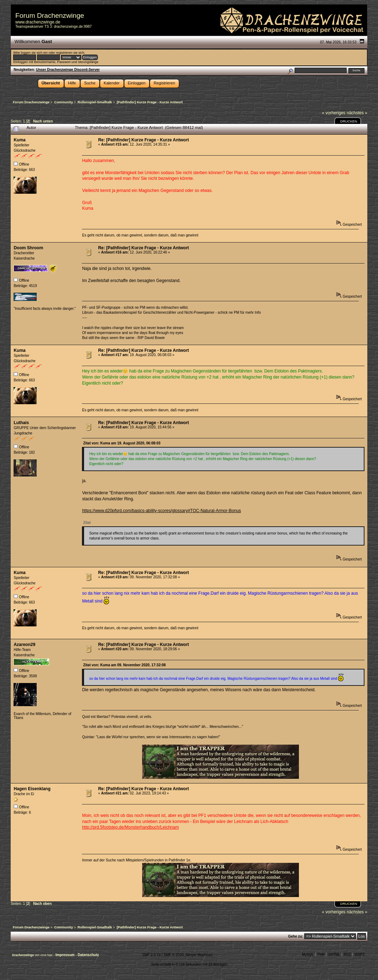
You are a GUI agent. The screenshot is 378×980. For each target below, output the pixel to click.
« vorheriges (334, 113)
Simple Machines (199, 955)
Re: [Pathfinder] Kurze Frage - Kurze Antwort (143, 140)
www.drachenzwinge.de (38, 22)
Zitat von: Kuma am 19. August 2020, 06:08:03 (122, 443)
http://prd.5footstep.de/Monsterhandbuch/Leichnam (130, 827)
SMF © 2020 (174, 955)
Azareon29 (24, 645)
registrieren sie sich (70, 53)
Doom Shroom (28, 248)
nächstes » (357, 113)
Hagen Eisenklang (32, 789)
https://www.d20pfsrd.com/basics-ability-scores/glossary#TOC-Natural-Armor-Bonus (161, 511)
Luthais (21, 423)
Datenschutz (88, 955)
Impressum (66, 955)
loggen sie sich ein (34, 53)
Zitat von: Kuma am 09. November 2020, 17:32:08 (124, 665)
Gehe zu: (296, 936)
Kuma (19, 140)
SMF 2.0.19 (151, 955)
